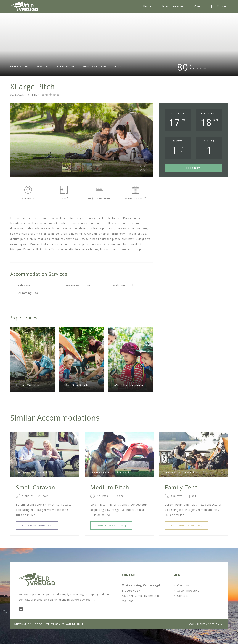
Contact (222, 6)
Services (43, 67)
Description (19, 67)
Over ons (201, 6)
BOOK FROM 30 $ (37, 526)
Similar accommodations (102, 67)
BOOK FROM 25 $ (111, 526)
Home (147, 6)
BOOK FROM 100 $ (186, 526)
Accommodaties (172, 6)
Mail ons (128, 601)
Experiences (66, 67)
